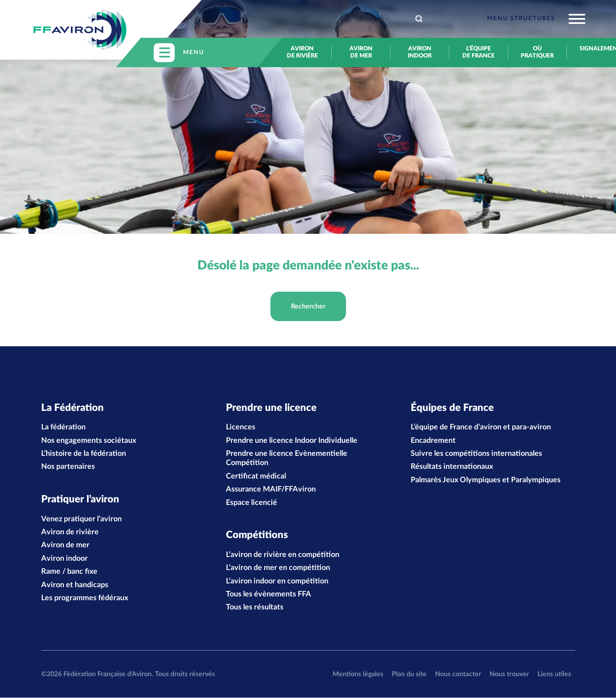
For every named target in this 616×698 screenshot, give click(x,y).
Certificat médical (256, 476)
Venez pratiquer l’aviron (81, 520)
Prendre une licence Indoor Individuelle (292, 441)
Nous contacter (458, 674)
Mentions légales (358, 674)
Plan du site (409, 674)
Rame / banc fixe (69, 572)
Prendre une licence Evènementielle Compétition (287, 459)
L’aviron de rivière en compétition (283, 555)
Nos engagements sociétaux (89, 441)
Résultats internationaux (452, 467)
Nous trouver (509, 674)
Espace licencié (252, 503)
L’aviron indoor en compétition (277, 582)
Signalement (596, 49)
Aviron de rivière (302, 52)
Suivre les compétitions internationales (476, 454)
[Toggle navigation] (536, 19)
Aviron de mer (361, 52)
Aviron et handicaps (75, 586)
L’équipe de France (478, 52)
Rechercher (308, 306)
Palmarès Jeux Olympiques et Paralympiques (486, 480)
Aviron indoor (420, 52)
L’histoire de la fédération (84, 454)
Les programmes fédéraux (85, 599)
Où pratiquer (537, 52)
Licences (241, 428)
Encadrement (433, 441)
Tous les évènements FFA (269, 595)
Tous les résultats (255, 608)
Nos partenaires (68, 467)
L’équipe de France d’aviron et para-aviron (481, 428)
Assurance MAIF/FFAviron (271, 490)
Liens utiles (554, 674)
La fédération (63, 428)
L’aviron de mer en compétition (278, 568)
